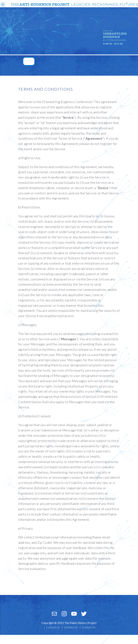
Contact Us (53, 627)
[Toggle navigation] (29, 61)
